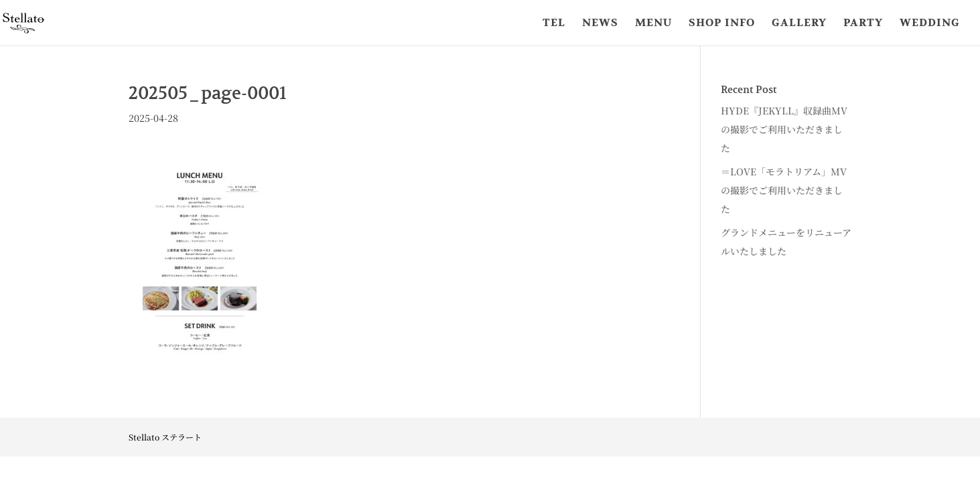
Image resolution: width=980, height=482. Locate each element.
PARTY (863, 24)
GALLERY (799, 24)
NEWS (600, 24)
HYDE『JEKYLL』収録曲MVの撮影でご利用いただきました (784, 129)
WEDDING (930, 24)
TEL (554, 24)
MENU (653, 24)
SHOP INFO (722, 24)
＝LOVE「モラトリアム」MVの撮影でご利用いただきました (784, 190)
